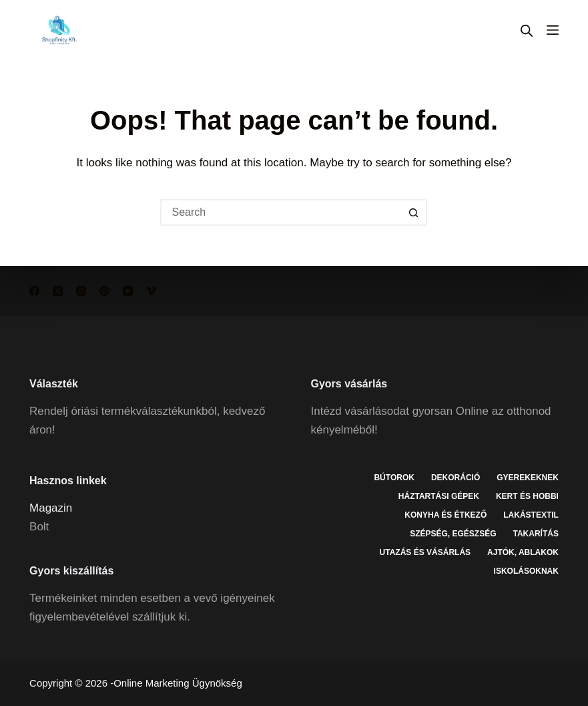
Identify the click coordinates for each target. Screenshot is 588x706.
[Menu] (553, 30)
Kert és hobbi (527, 496)
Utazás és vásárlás (425, 552)
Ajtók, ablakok (523, 552)
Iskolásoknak (526, 571)
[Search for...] (280, 212)
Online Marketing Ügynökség (178, 683)
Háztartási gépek (439, 496)
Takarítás (536, 534)
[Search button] (414, 212)
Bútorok (394, 478)
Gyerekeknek (528, 478)
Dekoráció (456, 478)
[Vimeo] (151, 291)
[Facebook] (34, 291)
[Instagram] (81, 291)
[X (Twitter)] (58, 291)
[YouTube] (128, 291)
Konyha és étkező (446, 515)
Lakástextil (531, 515)
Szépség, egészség (453, 534)
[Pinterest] (104, 291)
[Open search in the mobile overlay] (527, 30)
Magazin (51, 508)
